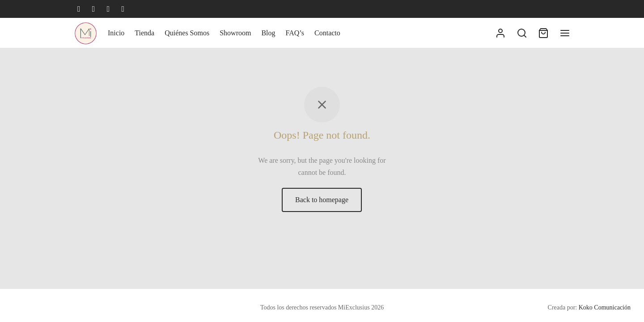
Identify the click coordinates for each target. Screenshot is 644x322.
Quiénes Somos (187, 33)
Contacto (327, 33)
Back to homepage (322, 200)
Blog (268, 33)
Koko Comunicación (605, 307)
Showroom (235, 33)
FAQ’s (295, 33)
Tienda (144, 33)
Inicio (116, 33)
